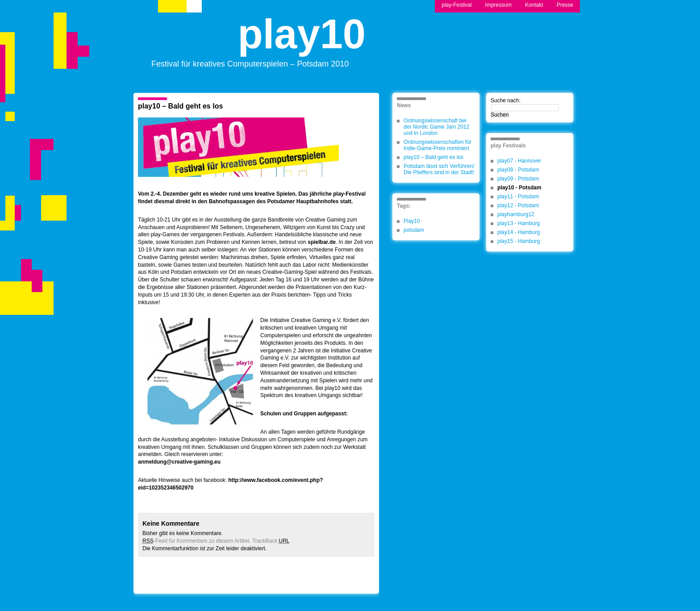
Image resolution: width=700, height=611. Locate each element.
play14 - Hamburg (519, 232)
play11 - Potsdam (518, 197)
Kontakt (534, 5)
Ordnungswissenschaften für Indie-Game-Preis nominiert (437, 145)
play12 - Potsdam (518, 205)
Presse (565, 5)
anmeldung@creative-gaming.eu (179, 462)
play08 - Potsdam (518, 170)
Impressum (498, 5)
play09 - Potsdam (518, 179)
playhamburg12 (516, 214)
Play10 (412, 221)
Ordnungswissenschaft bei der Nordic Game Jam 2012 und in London (436, 127)
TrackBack (271, 541)
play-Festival (456, 5)
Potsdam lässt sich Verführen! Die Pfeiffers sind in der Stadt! (439, 169)
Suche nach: (506, 100)
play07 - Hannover (519, 161)
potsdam (414, 230)
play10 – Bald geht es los (180, 106)
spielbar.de (322, 242)
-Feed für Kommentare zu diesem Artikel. (197, 541)
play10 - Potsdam (519, 188)
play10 (302, 42)
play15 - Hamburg (519, 241)
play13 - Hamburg (519, 223)
